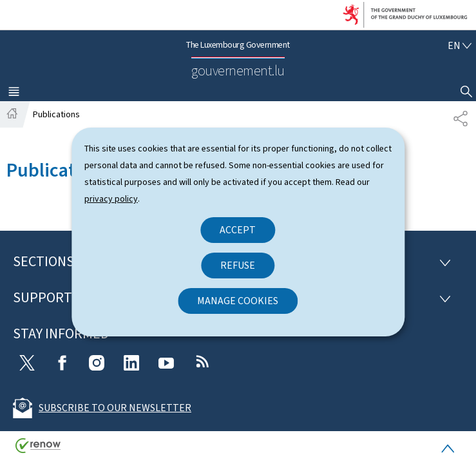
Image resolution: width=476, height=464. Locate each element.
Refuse (238, 265)
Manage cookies (238, 301)
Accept (238, 230)
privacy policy (111, 199)
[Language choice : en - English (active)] (460, 45)
